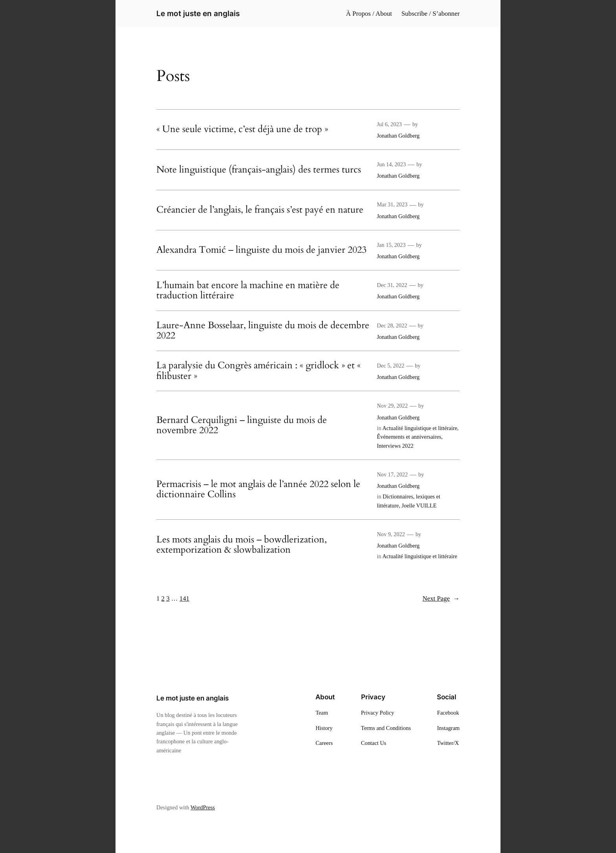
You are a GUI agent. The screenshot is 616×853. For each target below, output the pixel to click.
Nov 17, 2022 (392, 474)
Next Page (441, 599)
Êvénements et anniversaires (409, 437)
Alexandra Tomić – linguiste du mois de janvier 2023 (261, 250)
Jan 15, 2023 (391, 245)
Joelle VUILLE (419, 506)
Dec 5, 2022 (390, 366)
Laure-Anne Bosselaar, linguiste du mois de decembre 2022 (263, 331)
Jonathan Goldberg (398, 136)
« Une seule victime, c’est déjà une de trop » (242, 129)
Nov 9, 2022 (391, 534)
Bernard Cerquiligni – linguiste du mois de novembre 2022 (242, 426)
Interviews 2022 (395, 446)
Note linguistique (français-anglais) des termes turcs (259, 170)
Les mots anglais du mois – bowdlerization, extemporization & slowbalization (242, 545)
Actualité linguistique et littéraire (420, 428)
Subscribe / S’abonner (431, 14)
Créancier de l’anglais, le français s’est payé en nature (260, 210)
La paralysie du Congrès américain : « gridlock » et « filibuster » (258, 371)
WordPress (203, 807)
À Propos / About (369, 14)
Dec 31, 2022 (392, 285)
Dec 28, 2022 (392, 325)
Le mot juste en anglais (198, 13)
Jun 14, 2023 (391, 164)
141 (184, 598)
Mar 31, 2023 (392, 204)
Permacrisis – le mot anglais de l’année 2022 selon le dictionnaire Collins (258, 490)
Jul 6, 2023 (389, 124)
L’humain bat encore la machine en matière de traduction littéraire (248, 291)
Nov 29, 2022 (392, 406)
